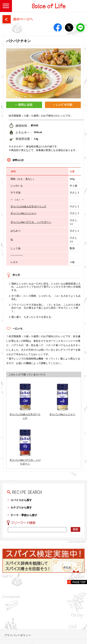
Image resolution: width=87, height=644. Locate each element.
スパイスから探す (21, 500)
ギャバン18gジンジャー (24, 213)
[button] (6, 6)
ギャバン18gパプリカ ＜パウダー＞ (31, 222)
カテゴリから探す (21, 508)
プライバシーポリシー (18, 635)
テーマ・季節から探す (24, 515)
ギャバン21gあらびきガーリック (28, 206)
